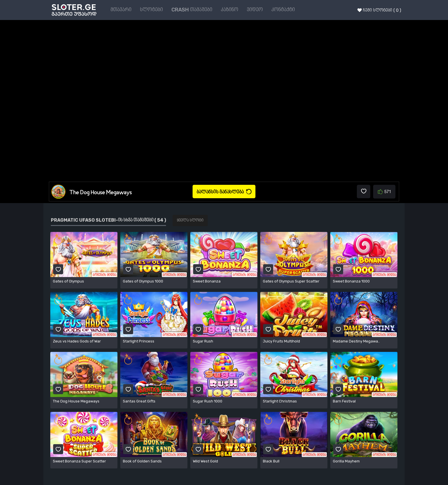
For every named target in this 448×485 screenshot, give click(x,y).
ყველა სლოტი (190, 220)
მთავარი (121, 10)
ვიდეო (255, 10)
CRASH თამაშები (192, 10)
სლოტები (151, 10)
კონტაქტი (283, 10)
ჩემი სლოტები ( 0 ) (379, 10)
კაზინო (230, 10)
